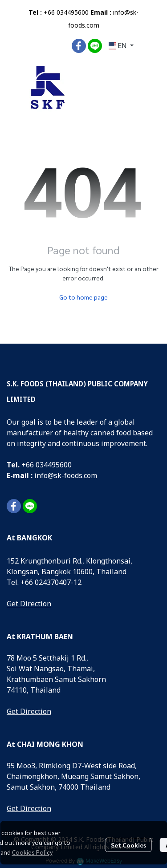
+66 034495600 (66, 13)
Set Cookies (128, 845)
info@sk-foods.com (66, 476)
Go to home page (83, 297)
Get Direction (29, 604)
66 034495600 (49, 465)
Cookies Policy (32, 852)
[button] (121, 46)
